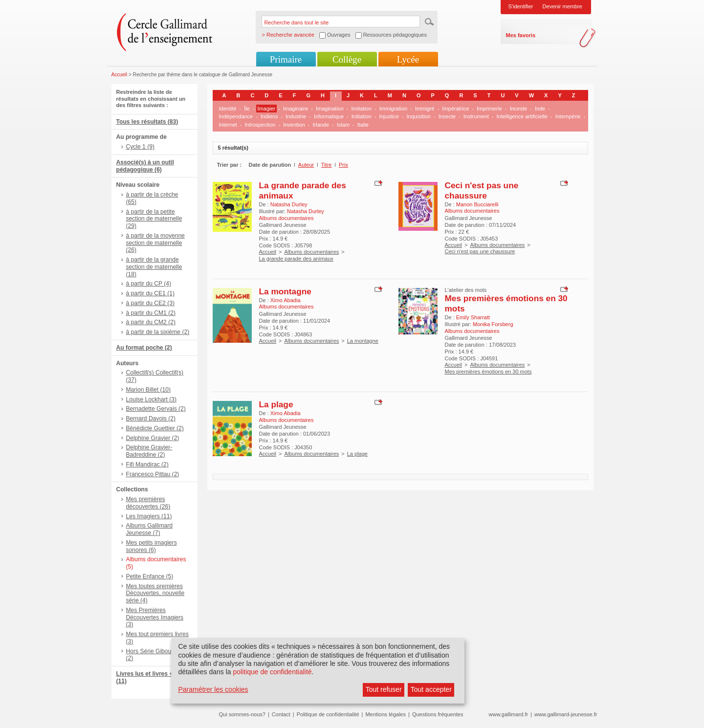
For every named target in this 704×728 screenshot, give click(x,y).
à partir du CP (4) (149, 284)
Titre (327, 165)
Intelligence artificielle (522, 116)
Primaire (286, 59)
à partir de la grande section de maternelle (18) (154, 267)
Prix (343, 165)
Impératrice (455, 109)
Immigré (425, 109)
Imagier (267, 109)
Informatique (329, 116)
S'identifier (521, 6)
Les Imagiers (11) (149, 516)
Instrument (476, 116)
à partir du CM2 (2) (151, 322)
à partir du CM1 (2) (151, 313)
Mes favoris (521, 35)
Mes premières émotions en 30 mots (488, 372)
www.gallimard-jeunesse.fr (566, 714)
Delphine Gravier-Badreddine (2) (149, 451)
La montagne (285, 291)
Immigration (393, 109)
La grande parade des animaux (296, 259)
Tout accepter (431, 689)
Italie (363, 125)
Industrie (296, 116)
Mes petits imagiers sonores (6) (152, 546)
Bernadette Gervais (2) (156, 409)
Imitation (362, 109)
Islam (343, 125)
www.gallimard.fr (509, 714)
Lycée (408, 59)
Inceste (518, 109)
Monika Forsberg (493, 324)
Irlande (321, 125)
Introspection (260, 125)
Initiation (362, 116)
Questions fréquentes (438, 714)
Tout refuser (384, 689)
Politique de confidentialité (328, 714)
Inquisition (418, 116)
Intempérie (568, 116)
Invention (294, 125)
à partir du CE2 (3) (150, 303)
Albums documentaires (311, 252)
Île (247, 109)
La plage (276, 404)
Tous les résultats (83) (147, 122)
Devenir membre (562, 6)
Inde (540, 109)
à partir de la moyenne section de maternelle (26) (155, 243)
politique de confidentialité (272, 672)
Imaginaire (296, 109)
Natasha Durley (289, 204)
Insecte (447, 116)
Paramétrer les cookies (213, 689)
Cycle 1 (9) (140, 147)
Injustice (389, 116)
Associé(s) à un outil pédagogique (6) (145, 166)
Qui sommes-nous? (242, 714)
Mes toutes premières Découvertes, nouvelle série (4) (155, 594)
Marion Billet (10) (148, 390)
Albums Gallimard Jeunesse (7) (149, 529)
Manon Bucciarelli (477, 204)
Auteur (306, 165)
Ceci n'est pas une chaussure (482, 190)
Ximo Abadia (286, 300)
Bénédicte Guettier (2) (155, 428)
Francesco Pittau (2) (153, 474)
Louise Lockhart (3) (152, 399)
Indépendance (236, 116)
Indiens (269, 116)
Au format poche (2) (144, 348)
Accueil (120, 75)
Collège (347, 59)
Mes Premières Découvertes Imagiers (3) (155, 618)
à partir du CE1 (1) (150, 293)
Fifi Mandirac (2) (147, 464)
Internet (228, 125)
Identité (228, 109)
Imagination (330, 109)
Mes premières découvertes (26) (148, 503)
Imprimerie (489, 109)
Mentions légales (385, 714)
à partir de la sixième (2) (158, 332)
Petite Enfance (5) (150, 576)
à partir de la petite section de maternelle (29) (154, 219)
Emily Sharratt (473, 317)
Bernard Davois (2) (151, 419)
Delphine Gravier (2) (153, 438)
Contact (281, 714)
